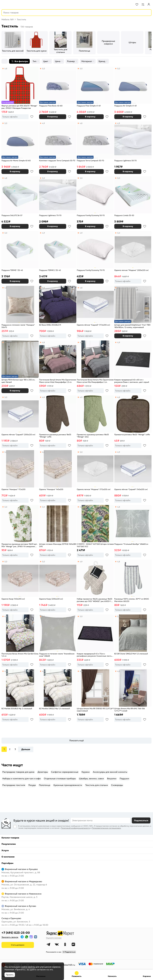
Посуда (32, 785)
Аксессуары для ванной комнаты (110, 772)
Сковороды (117, 785)
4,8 (6, 69)
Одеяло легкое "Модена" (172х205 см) (94, 489)
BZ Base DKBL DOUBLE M (50, 325)
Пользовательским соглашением (106, 828)
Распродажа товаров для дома (18, 772)
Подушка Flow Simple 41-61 (89, 106)
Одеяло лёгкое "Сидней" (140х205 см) (131, 489)
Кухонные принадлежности (68, 785)
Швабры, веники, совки (91, 779)
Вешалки (112, 779)
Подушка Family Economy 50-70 (91, 215)
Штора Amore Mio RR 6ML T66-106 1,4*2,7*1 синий (130, 710)
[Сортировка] (5, 61)
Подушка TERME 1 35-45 (12, 270)
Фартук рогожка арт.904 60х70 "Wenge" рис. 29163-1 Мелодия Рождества (19, 107)
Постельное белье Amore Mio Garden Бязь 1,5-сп (20, 655)
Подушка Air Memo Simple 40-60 (16, 161)
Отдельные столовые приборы (60, 779)
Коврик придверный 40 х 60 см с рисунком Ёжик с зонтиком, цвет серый (132, 381)
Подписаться (141, 820)
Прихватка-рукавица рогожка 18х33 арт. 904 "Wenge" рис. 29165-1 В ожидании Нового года (19, 545)
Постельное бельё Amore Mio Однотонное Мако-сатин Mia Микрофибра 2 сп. (95, 381)
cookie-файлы (28, 967)
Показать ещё (76, 740)
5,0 (43, 69)
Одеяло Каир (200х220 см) (51, 599)
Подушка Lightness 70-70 (50, 215)
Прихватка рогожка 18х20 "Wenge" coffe (132, 434)
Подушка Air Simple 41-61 (126, 106)
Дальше (26, 749)
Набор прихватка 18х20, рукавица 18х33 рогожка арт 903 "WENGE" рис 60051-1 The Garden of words (95, 600)
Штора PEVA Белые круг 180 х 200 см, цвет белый (18, 381)
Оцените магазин (54, 938)
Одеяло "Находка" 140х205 (51, 489)
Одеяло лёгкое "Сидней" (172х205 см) (93, 325)
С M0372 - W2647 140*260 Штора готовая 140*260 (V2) (95, 545)
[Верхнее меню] (4, 4)
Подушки (124, 779)
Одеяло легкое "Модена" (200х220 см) (131, 270)
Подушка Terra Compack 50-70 (90, 161)
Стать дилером (18, 945)
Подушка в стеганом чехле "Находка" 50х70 (18, 326)
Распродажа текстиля (14, 785)
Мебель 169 (8, 19)
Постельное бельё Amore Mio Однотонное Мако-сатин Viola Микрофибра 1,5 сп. (58, 381)
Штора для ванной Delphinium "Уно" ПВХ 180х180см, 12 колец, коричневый (132, 326)
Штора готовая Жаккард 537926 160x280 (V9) (58, 545)
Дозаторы (43, 772)
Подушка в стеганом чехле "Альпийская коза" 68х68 (57, 655)
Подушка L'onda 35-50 (124, 215)
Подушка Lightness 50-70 (125, 161)
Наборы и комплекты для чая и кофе (22, 779)
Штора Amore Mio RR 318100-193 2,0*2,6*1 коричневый (95, 710)
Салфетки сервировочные (65, 772)
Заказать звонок (10, 937)
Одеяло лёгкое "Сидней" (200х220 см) (18, 434)
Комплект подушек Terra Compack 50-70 (57, 161)
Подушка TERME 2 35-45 (50, 270)
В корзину (53, 117)
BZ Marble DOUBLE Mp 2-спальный (17, 708)
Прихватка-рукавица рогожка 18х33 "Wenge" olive (93, 436)
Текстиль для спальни (97, 785)
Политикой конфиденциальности (75, 828)
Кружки (86, 772)
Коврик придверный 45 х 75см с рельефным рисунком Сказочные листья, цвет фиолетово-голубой (95, 655)
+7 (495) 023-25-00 (16, 933)
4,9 (43, 123)
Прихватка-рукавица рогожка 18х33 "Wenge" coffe (55, 436)
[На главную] (14, 4)
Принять (10, 975)
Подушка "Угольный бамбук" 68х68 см (131, 544)
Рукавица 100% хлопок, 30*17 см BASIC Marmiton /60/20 (132, 600)
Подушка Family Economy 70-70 (91, 270)
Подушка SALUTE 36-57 (12, 215)
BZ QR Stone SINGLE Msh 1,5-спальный (131, 654)
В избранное (32, 117)
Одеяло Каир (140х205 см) (13, 599)
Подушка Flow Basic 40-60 (51, 106)
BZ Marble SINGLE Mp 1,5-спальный (54, 708)
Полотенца (45, 785)
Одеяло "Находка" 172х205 (13, 489)
